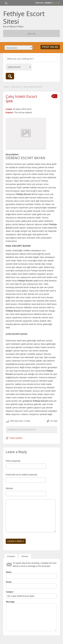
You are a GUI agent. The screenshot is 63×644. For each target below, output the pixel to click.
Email (9, 582)
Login (56, 3)
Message (10, 602)
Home (6, 87)
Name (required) (13, 461)
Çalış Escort (16, 87)
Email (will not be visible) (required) (21, 475)
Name (9, 572)
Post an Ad (50, 47)
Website (9, 488)
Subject (10, 592)
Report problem (16, 438)
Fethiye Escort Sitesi (24, 17)
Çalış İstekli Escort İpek (21, 98)
